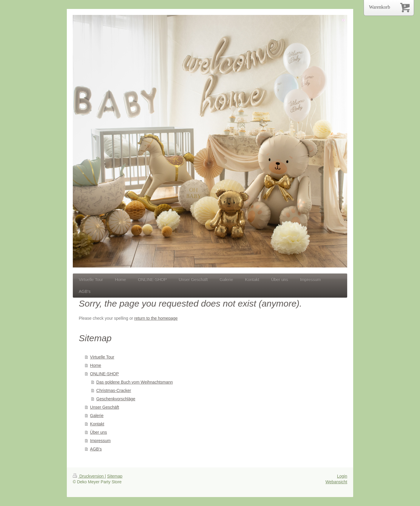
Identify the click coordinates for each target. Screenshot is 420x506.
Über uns (99, 432)
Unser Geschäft (105, 407)
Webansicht (336, 482)
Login (342, 476)
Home (96, 365)
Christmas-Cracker (114, 390)
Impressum (100, 441)
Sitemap (115, 476)
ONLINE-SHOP (104, 374)
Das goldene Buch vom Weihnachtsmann (135, 382)
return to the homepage (156, 318)
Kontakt (97, 424)
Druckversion (89, 476)
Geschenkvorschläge (116, 399)
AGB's (96, 449)
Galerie (97, 416)
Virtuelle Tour (102, 357)
